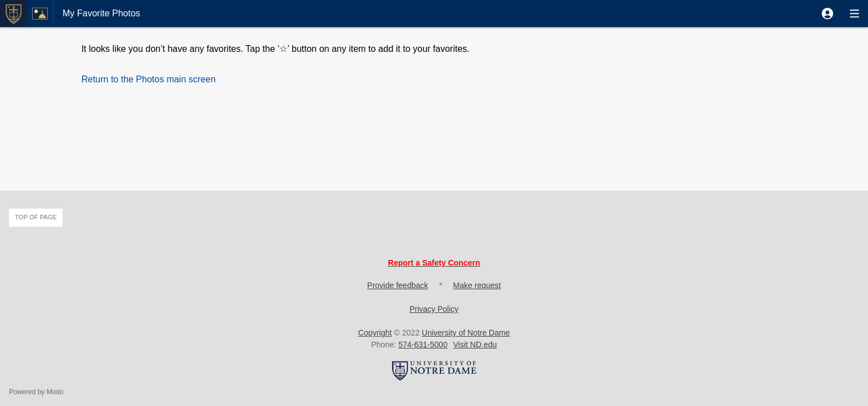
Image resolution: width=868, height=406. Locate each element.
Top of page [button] (36, 217)
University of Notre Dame (466, 333)
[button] (827, 14)
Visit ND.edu (475, 345)
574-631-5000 (423, 345)
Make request (477, 285)
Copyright (375, 333)
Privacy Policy (434, 309)
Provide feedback (398, 285)
